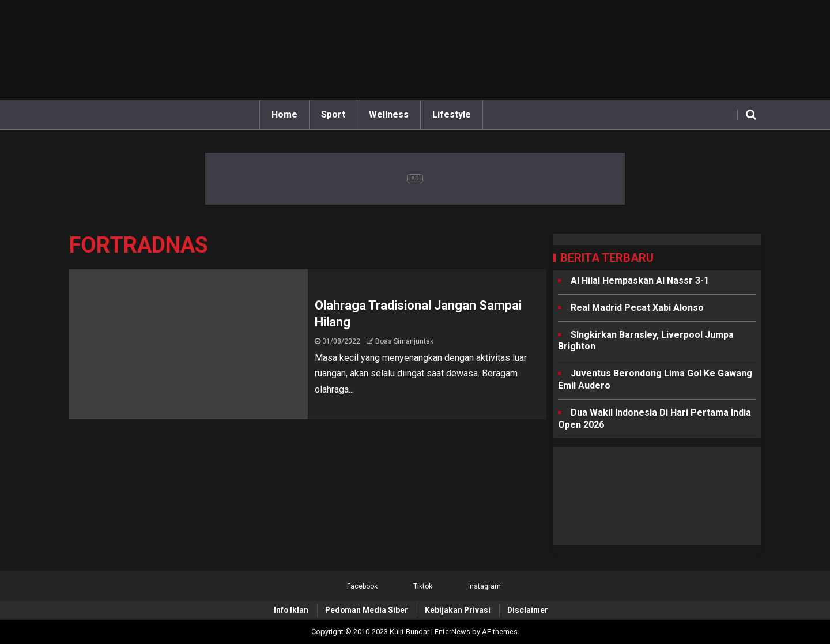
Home (284, 114)
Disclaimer (528, 610)
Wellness (389, 114)
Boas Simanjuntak (404, 341)
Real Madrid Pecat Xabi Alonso (637, 308)
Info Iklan (291, 610)
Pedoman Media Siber (367, 610)
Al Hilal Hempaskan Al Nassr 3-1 (640, 280)
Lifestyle (452, 114)
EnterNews (452, 632)
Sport (333, 114)
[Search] (751, 115)
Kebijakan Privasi (458, 610)
